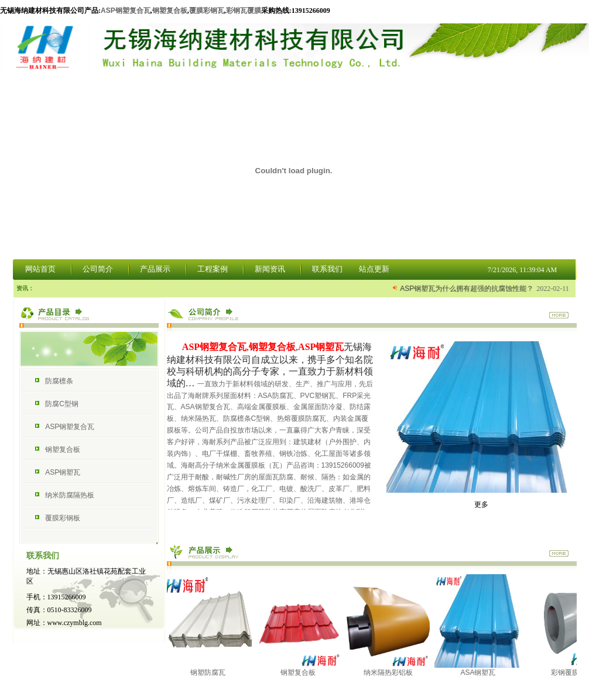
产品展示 (155, 269)
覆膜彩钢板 (63, 518)
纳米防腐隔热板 (70, 495)
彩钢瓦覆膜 (244, 11)
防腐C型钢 (62, 404)
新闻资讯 (270, 269)
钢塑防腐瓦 (213, 668)
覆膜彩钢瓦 (207, 11)
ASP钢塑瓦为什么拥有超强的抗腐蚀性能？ (468, 289)
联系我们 (327, 269)
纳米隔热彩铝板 (393, 668)
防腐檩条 (59, 381)
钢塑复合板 (170, 11)
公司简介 (98, 269)
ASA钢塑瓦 (483, 668)
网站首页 (40, 269)
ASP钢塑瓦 (63, 472)
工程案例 (213, 269)
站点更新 (374, 269)
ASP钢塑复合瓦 (126, 11)
